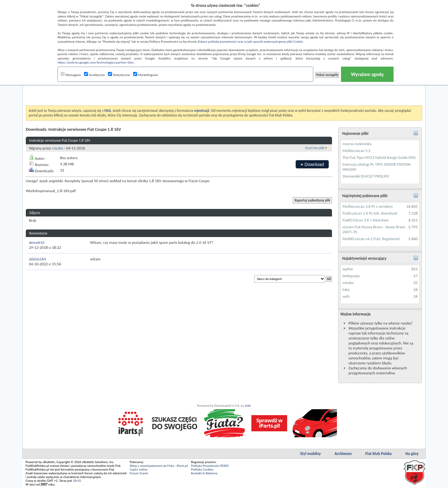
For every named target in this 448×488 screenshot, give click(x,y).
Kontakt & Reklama (204, 473)
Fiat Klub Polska (378, 454)
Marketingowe (146, 75)
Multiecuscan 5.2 (357, 151)
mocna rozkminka (357, 144)
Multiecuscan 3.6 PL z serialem (368, 206)
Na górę (412, 454)
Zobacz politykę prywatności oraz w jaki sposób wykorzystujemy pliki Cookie (250, 42)
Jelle (248, 406)
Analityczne (94, 75)
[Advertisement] (224, 90)
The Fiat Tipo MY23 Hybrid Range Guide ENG (379, 157)
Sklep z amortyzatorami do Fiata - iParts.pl (159, 466)
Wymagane (71, 75)
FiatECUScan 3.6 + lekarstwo (366, 220)
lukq (346, 289)
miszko (58, 148)
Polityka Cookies (202, 469)
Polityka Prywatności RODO (210, 466)
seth (346, 296)
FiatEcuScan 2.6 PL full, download (370, 213)
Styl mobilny (310, 454)
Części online (139, 469)
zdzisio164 (37, 259)
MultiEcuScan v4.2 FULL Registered (371, 239)
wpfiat (348, 269)
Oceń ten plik (315, 148)
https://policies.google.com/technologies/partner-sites (96, 62)
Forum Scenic (139, 473)
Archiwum (343, 454)
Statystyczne (119, 75)
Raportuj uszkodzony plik (312, 200)
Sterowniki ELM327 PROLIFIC (366, 176)
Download (312, 164)
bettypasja (351, 276)
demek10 (37, 242)
